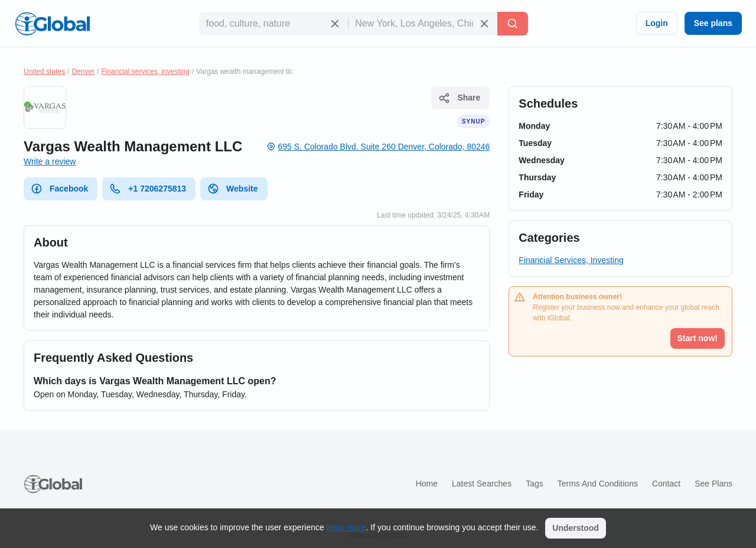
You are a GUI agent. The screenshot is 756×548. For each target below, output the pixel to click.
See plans (713, 23)
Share (459, 98)
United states (44, 72)
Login (657, 23)
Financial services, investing (145, 72)
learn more (346, 527)
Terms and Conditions (598, 484)
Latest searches (482, 484)
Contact (666, 484)
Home (427, 484)
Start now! (698, 338)
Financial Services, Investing (571, 260)
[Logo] (53, 24)
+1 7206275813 (148, 189)
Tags (535, 484)
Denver (83, 72)
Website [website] (232, 189)
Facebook (59, 189)
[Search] (513, 24)
